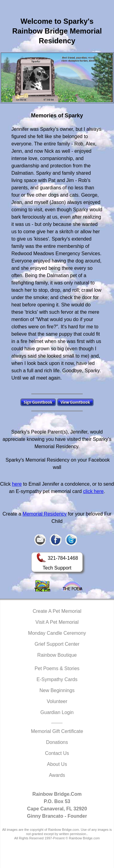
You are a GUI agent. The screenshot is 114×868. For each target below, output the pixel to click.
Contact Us (57, 753)
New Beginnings (57, 690)
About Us (57, 764)
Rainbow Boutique (57, 655)
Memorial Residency (45, 514)
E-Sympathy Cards (57, 679)
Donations (57, 742)
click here (93, 491)
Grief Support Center (57, 644)
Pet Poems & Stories (57, 668)
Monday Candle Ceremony (57, 633)
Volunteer (57, 701)
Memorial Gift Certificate (57, 731)
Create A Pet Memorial (57, 611)
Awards (57, 775)
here (17, 484)
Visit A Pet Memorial (57, 622)
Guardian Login (57, 712)
